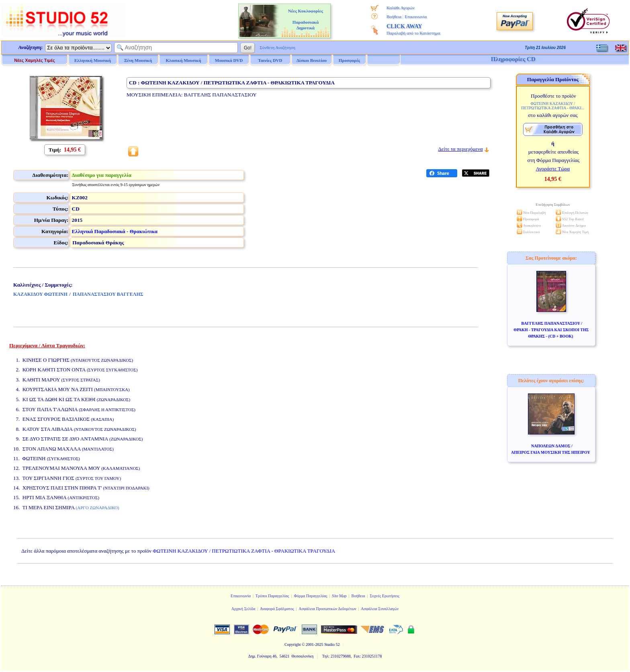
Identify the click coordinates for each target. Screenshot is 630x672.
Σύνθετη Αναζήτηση (277, 47)
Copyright (293, 644)
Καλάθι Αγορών (401, 8)
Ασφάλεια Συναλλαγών (380, 609)
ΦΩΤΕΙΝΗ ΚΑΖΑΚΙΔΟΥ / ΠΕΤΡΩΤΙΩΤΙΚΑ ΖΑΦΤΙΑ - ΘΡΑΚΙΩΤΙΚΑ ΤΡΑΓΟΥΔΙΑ (244, 551)
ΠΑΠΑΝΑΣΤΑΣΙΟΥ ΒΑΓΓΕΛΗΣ (108, 294)
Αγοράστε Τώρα (553, 169)
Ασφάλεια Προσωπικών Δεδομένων (327, 609)
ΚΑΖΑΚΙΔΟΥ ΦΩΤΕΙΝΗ (40, 294)
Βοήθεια (394, 16)
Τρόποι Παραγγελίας (272, 596)
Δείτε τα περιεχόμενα (460, 149)
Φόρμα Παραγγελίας (310, 596)
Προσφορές (350, 60)
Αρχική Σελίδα (243, 609)
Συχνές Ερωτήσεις (385, 596)
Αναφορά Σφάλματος (277, 609)
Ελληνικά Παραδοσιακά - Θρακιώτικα (115, 231)
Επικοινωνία (416, 16)
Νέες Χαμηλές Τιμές (34, 60)
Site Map (339, 596)
